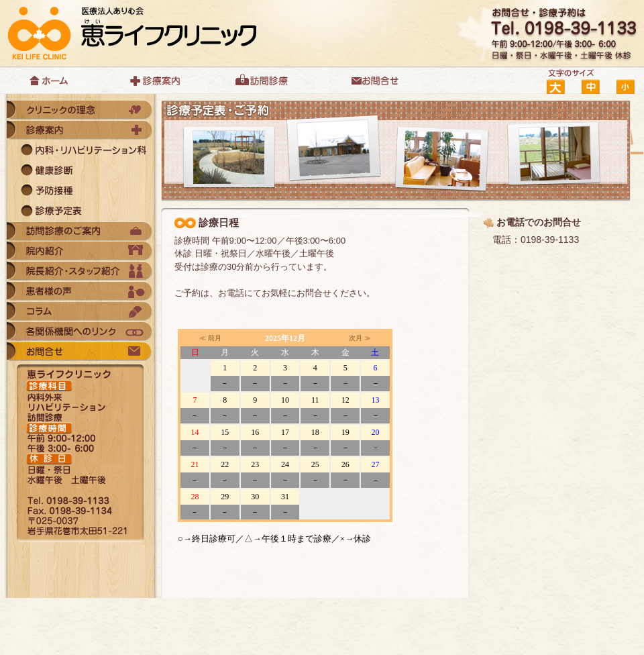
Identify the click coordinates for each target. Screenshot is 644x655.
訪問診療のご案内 (80, 232)
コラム (80, 312)
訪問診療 (268, 81)
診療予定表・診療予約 (80, 211)
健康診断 (80, 171)
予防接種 (80, 191)
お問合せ (376, 81)
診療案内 (161, 81)
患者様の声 (80, 292)
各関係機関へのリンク (80, 332)
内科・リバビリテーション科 (80, 151)
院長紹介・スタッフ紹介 (80, 272)
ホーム (54, 81)
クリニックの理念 (80, 111)
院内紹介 (80, 252)
